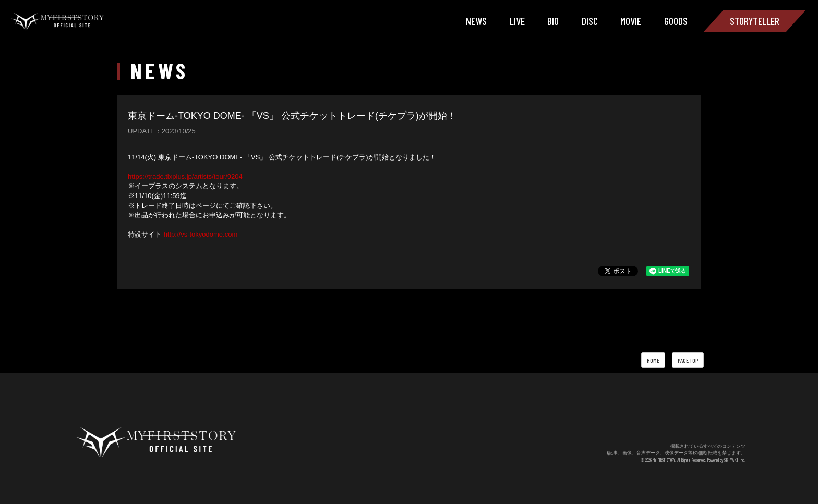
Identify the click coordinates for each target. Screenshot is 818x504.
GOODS (676, 21)
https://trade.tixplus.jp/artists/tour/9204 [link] (185, 176)
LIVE (517, 21)
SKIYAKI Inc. (736, 460)
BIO (553, 21)
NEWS (476, 21)
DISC (590, 21)
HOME (653, 360)
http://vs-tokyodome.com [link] (201, 234)
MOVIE (631, 21)
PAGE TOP (688, 360)
